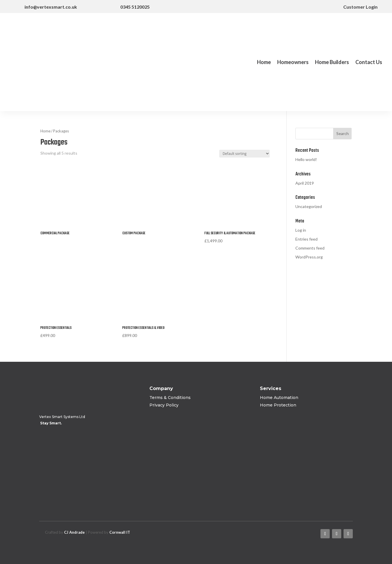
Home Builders (332, 63)
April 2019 (305, 183)
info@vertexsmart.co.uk (51, 7)
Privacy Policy (164, 405)
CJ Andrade (74, 532)
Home (264, 63)
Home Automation (279, 398)
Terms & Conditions (170, 398)
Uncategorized (309, 206)
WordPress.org (309, 257)
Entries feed (306, 239)
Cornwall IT (120, 532)
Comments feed (310, 248)
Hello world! (306, 159)
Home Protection (278, 405)
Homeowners (293, 63)
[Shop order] (244, 154)
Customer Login (356, 7)
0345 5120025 (135, 7)
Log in (301, 230)
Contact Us (369, 63)
